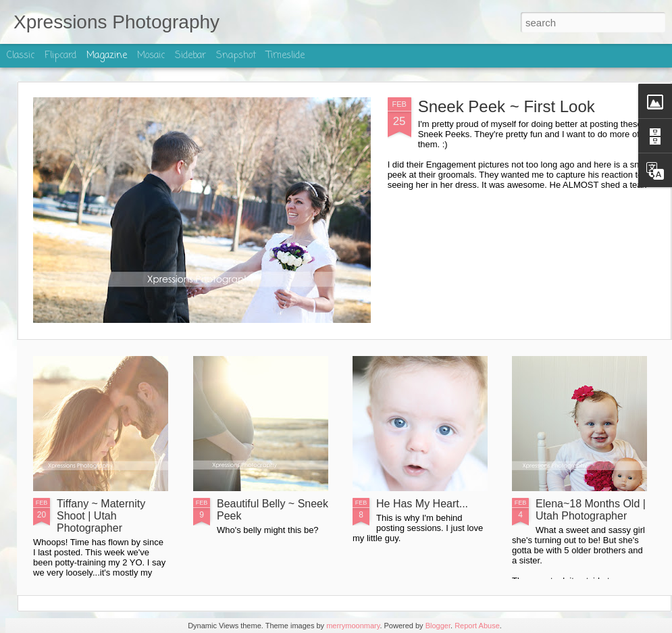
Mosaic (151, 56)
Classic (21, 56)
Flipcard (60, 56)
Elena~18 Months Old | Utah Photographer (591, 510)
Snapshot (236, 56)
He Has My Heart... (422, 504)
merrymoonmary (353, 626)
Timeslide (285, 56)
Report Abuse (477, 626)
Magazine (107, 56)
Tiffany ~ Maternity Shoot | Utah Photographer (101, 516)
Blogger (438, 626)
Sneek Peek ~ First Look (507, 106)
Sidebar (190, 56)
